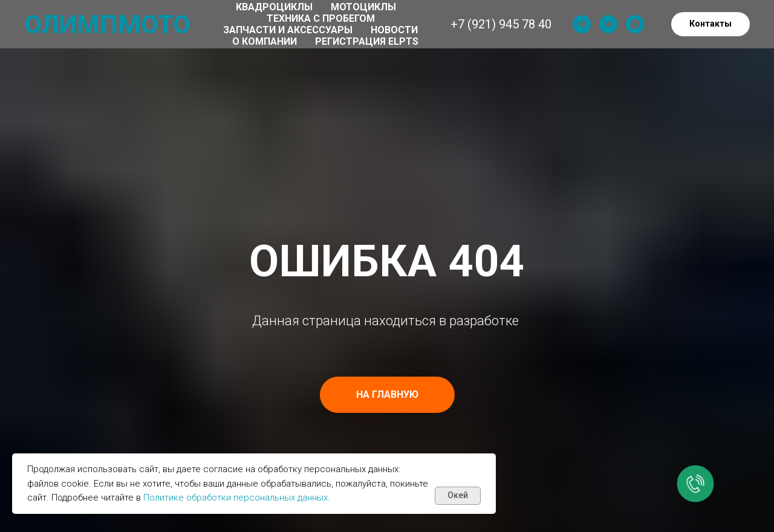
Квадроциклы (274, 7)
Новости (394, 30)
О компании (265, 41)
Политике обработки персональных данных (236, 498)
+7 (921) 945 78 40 (501, 24)
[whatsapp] (635, 24)
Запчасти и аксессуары (288, 30)
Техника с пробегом (321, 18)
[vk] (608, 24)
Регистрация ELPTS (367, 41)
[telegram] (582, 24)
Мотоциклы (363, 7)
